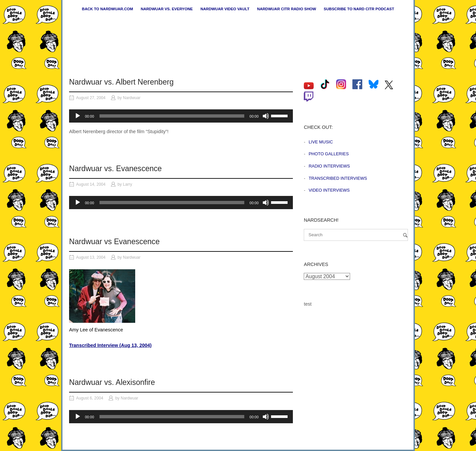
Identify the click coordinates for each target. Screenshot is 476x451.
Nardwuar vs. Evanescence (115, 169)
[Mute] (266, 116)
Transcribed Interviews (338, 178)
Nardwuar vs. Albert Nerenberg (121, 82)
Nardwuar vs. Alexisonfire (112, 382)
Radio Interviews (329, 166)
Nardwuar (132, 98)
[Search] (405, 235)
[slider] (172, 116)
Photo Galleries (329, 154)
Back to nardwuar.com (108, 9)
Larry (128, 184)
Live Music (321, 142)
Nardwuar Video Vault (225, 9)
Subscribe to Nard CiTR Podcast (359, 9)
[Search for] (356, 235)
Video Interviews (329, 190)
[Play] (78, 116)
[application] (181, 116)
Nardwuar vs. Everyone (167, 9)
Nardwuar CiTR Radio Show (287, 9)
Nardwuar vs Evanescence (114, 242)
